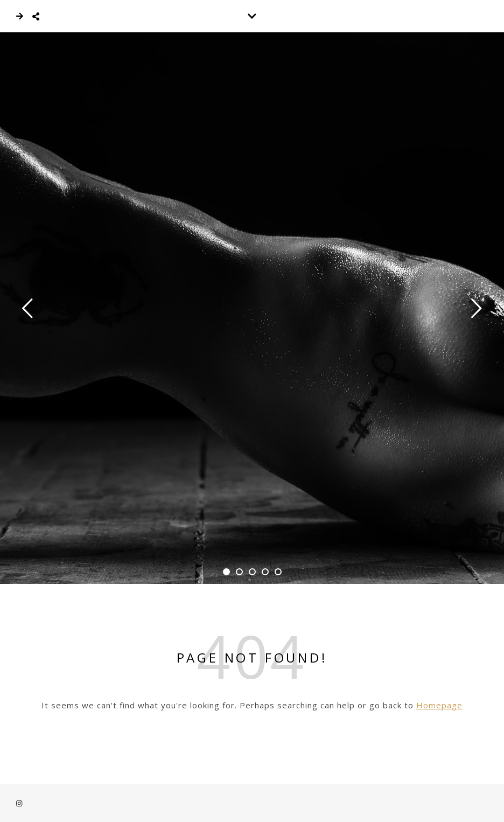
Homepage (439, 705)
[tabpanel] (252, 308)
